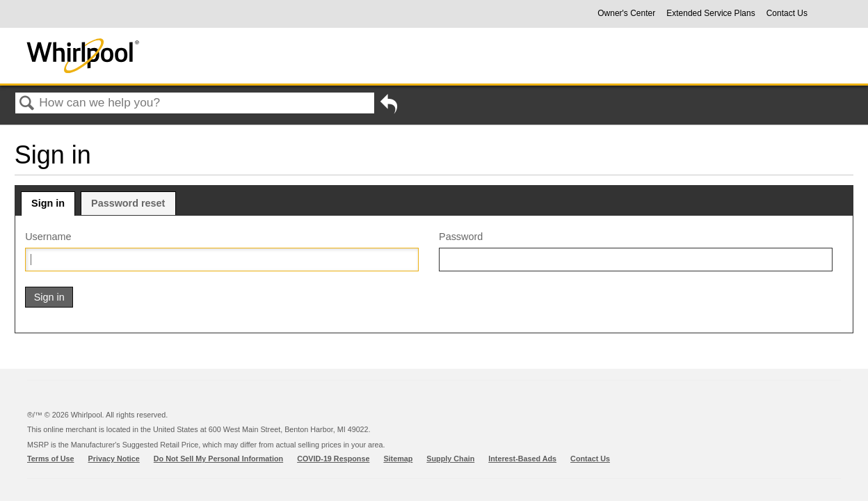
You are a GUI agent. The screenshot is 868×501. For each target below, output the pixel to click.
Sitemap (398, 459)
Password (461, 237)
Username (48, 237)
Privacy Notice (114, 459)
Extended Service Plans (710, 13)
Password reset (128, 203)
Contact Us (787, 13)
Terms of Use (51, 459)
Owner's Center (626, 13)
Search (27, 104)
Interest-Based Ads (522, 459)
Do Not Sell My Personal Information (218, 459)
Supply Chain (450, 459)
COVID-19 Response (333, 459)
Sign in (48, 203)
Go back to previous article (389, 106)
